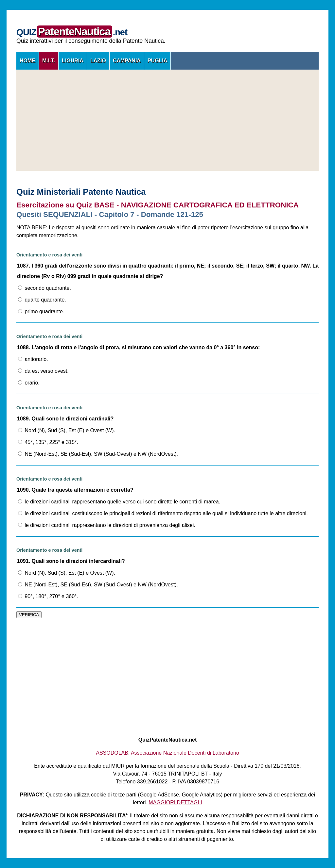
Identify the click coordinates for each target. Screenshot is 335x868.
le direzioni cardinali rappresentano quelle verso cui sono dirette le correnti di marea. (119, 502)
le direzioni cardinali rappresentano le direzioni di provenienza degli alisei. (107, 525)
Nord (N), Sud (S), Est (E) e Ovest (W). (67, 430)
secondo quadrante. (44, 288)
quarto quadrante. (42, 300)
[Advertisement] (167, 120)
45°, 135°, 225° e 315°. (48, 442)
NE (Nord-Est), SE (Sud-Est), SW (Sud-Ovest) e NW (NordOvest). (98, 454)
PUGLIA (157, 61)
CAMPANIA (127, 61)
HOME (27, 61)
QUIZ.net (72, 32)
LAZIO (98, 61)
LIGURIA (73, 61)
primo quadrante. (41, 311)
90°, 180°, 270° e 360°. (48, 596)
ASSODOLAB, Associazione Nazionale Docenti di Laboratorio (167, 753)
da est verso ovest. (43, 371)
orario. (29, 383)
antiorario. (33, 359)
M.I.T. (49, 61)
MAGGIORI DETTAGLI (175, 802)
